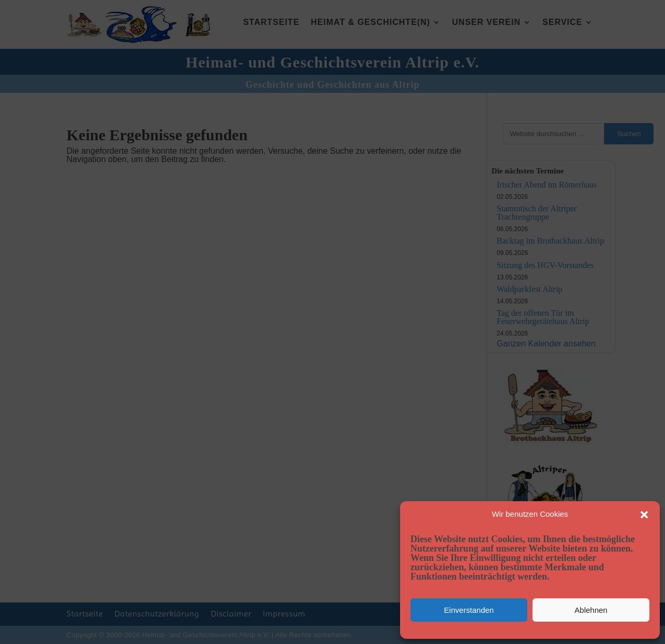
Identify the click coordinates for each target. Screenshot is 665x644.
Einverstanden (469, 610)
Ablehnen (591, 610)
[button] (644, 515)
